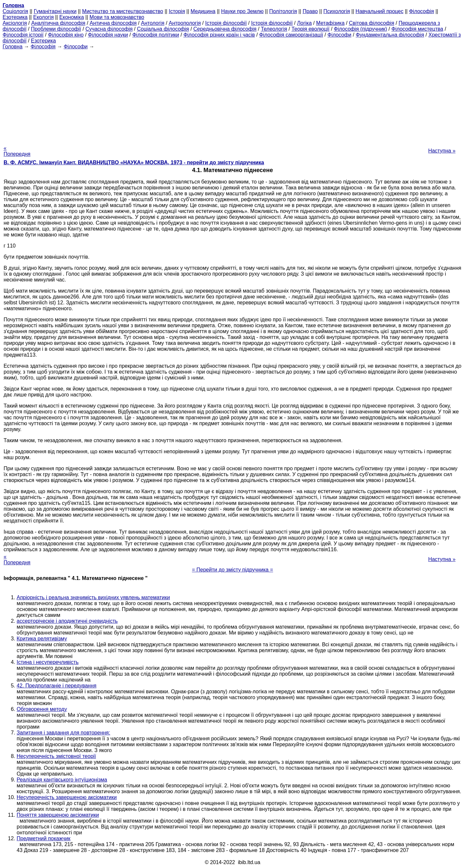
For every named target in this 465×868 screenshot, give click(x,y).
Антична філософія (113, 23)
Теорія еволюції (310, 29)
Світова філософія (372, 23)
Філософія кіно (66, 35)
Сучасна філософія (109, 29)
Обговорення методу (42, 709)
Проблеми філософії (56, 29)
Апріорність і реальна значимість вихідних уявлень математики (93, 597)
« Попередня (17, 151)
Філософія (421, 11)
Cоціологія (15, 11)
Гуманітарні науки (55, 11)
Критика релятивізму (42, 639)
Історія (177, 11)
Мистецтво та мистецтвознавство (123, 11)
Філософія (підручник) (360, 29)
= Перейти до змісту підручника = (232, 570)
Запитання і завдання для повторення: (63, 733)
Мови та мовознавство (117, 17)
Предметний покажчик (44, 838)
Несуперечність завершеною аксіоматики (67, 797)
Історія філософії (226, 23)
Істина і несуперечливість (48, 662)
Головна (13, 47)
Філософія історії (23, 35)
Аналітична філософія (58, 23)
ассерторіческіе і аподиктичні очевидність (67, 621)
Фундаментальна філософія (390, 35)
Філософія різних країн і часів (219, 35)
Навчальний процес (380, 11)
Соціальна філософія (163, 29)
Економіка (72, 17)
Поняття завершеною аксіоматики (58, 815)
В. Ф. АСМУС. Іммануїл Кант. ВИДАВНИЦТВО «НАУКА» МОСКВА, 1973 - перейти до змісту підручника (134, 162)
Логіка (304, 23)
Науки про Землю (242, 11)
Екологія (44, 17)
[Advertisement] (233, 95)
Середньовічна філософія (225, 29)
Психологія (337, 11)
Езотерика (15, 17)
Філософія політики (155, 35)
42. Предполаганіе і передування (56, 686)
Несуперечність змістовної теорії (56, 756)
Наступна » (442, 151)
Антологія (153, 23)
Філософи (339, 35)
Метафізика (330, 23)
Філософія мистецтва (417, 29)
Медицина (203, 11)
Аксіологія (15, 23)
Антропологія (185, 23)
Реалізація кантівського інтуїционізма (62, 780)
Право (310, 11)
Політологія (283, 11)
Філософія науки (108, 35)
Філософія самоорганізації (291, 35)
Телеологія (274, 29)
